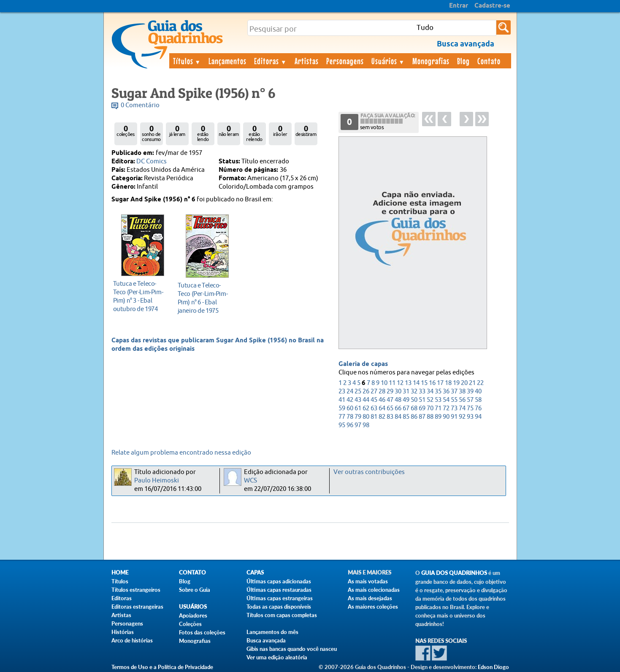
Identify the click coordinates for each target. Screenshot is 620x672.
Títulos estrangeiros (136, 590)
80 (366, 417)
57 (470, 400)
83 (390, 417)
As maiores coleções (373, 607)
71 (438, 408)
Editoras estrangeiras (137, 607)
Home (120, 573)
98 (366, 425)
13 (408, 383)
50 (414, 400)
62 (366, 408)
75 (470, 408)
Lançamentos (227, 61)
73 (454, 408)
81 (374, 417)
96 (350, 425)
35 (438, 392)
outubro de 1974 (140, 296)
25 (358, 392)
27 (374, 392)
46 (382, 400)
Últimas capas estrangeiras (280, 598)
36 (446, 392)
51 (422, 400)
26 (366, 392)
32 (414, 392)
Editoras (271, 61)
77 (342, 417)
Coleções (190, 624)
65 (390, 408)
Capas (255, 573)
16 (432, 383)
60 (350, 408)
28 (382, 392)
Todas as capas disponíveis (279, 607)
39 (470, 392)
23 (342, 392)
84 (398, 417)
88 (430, 417)
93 (470, 417)
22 (480, 383)
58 (478, 400)
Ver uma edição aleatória (277, 657)
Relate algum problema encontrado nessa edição (181, 453)
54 (446, 400)
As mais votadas (368, 581)
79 (358, 417)
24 (350, 392)
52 (430, 400)
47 (390, 400)
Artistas (307, 61)
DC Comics (152, 161)
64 (382, 408)
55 (454, 400)
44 (366, 400)
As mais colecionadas (374, 590)
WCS (250, 481)
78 (350, 417)
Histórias (123, 632)
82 (382, 417)
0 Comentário (140, 105)
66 (398, 408)
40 (478, 392)
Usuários (388, 61)
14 (416, 383)
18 (448, 383)
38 (462, 392)
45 (374, 400)
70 (430, 408)
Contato (489, 61)
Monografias (431, 61)
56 (462, 400)
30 (398, 392)
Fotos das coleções (202, 632)
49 (406, 400)
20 (464, 383)
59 (342, 408)
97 (358, 425)
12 (400, 383)
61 (358, 408)
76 (478, 408)
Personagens (345, 61)
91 (454, 417)
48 (398, 400)
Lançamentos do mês (272, 632)
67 (406, 408)
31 (406, 392)
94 (478, 417)
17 (440, 383)
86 (414, 417)
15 (424, 383)
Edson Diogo (493, 667)
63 (374, 408)
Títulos (187, 61)
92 (462, 417)
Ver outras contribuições (369, 472)
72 (446, 408)
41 (342, 400)
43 (358, 400)
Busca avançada (266, 640)
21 (472, 383)
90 (446, 417)
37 (454, 392)
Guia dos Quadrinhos (454, 573)
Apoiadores (193, 615)
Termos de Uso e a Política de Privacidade (162, 667)
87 (422, 417)
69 (422, 408)
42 (350, 400)
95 (342, 425)
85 (406, 417)
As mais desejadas (370, 598)
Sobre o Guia (195, 590)
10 (384, 383)
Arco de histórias (132, 640)
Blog (463, 61)
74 (462, 408)
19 (456, 383)
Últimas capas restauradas (279, 590)
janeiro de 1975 (205, 298)
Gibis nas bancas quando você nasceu (292, 649)
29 (390, 392)
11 (392, 383)
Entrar (459, 6)
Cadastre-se (492, 6)
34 (430, 392)
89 (438, 417)
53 (438, 400)
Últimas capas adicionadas (279, 581)
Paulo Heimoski (157, 481)
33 (422, 392)
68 (414, 408)
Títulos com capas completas (282, 615)
